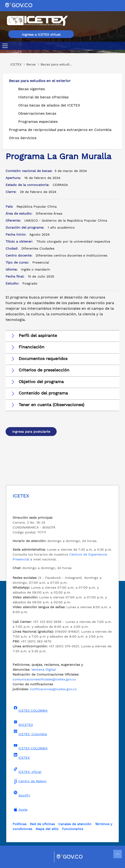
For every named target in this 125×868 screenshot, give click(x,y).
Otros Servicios (23, 138)
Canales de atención (75, 824)
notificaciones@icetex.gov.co (53, 689)
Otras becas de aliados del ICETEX (49, 105)
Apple (20, 810)
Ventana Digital (43, 669)
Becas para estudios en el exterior (40, 81)
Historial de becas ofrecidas (43, 97)
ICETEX (21, 756)
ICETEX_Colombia (30, 733)
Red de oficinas (42, 824)
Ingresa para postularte (31, 432)
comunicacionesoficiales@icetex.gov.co (44, 679)
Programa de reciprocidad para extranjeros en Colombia (60, 130)
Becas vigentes (31, 89)
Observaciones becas (37, 113)
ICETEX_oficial (27, 770)
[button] (62, 336)
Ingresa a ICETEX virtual (41, 34)
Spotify (21, 794)
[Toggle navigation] (6, 46)
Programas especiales (38, 122)
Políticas (19, 824)
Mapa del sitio (47, 829)
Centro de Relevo (30, 781)
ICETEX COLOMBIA (30, 709)
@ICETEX (23, 723)
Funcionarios (73, 829)
